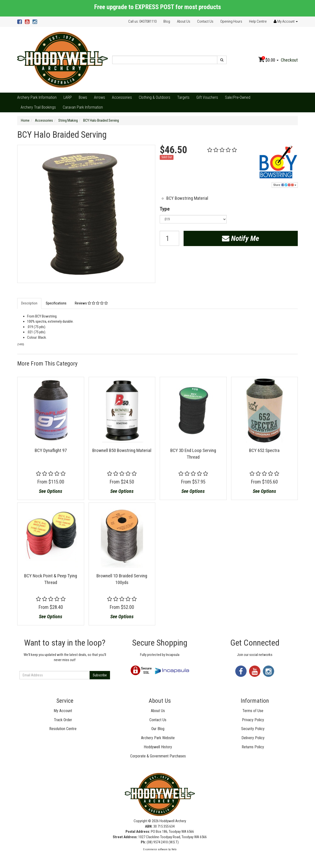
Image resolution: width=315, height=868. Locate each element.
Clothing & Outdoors (155, 97)
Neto (174, 849)
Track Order (63, 720)
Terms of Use (253, 711)
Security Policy (253, 729)
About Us (184, 21)
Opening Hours (231, 21)
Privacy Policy (253, 720)
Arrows (100, 97)
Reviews (91, 303)
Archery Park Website (158, 738)
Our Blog (158, 729)
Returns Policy (253, 747)
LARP (68, 97)
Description (29, 303)
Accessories (122, 97)
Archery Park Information (37, 97)
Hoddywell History (158, 747)
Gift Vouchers (207, 97)
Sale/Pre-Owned (238, 97)
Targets (183, 97)
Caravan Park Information (83, 107)
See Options (51, 491)
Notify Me (241, 238)
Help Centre (258, 21)
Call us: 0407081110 (142, 21)
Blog (167, 21)
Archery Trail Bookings (38, 107)
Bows (83, 97)
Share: (285, 185)
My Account (63, 711)
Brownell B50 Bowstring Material (122, 450)
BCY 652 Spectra (264, 450)
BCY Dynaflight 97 (51, 450)
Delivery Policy (253, 738)
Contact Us (205, 21)
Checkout (289, 60)
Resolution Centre (63, 729)
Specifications (56, 303)
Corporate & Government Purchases (158, 756)
